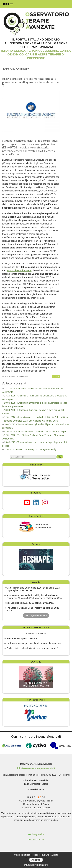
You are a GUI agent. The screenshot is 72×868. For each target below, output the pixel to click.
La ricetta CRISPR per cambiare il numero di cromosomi (34, 643)
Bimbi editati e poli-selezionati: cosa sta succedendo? (33, 648)
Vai (60, 457)
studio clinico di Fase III (19, 270)
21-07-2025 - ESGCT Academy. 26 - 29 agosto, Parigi (30, 449)
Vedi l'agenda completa (36, 615)
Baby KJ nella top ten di (22, 639)
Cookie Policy (37, 840)
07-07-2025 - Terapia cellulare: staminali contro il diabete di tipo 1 (36, 432)
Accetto (36, 860)
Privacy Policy (37, 834)
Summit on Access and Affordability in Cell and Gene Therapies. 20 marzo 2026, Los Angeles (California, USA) (34, 597)
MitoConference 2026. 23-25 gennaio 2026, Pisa (30, 603)
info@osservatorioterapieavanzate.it (36, 768)
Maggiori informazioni (36, 865)
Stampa (56, 376)
